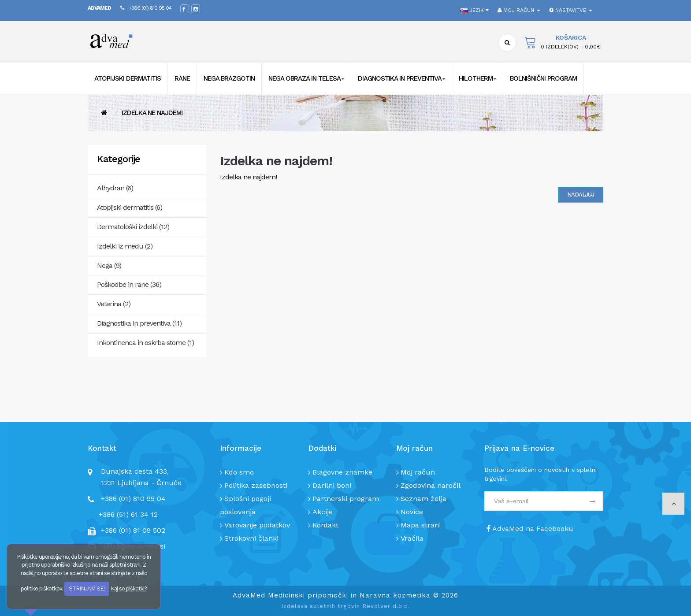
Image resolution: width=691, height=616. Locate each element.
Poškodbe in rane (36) (129, 284)
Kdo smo (239, 472)
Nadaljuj (581, 195)
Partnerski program (346, 499)
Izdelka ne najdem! (152, 113)
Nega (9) (109, 265)
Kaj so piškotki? (129, 588)
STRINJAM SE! (87, 588)
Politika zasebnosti (256, 485)
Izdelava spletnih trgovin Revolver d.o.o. (345, 606)
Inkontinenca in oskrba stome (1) (145, 343)
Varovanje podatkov (257, 525)
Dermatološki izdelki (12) (133, 227)
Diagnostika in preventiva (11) (139, 323)
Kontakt (325, 525)
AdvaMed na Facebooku (530, 529)
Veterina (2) (114, 304)
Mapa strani (421, 525)
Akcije (323, 512)
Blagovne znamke (342, 472)
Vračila (412, 538)
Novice (412, 512)
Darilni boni (332, 485)
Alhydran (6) (115, 188)
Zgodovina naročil (431, 485)
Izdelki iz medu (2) (125, 246)
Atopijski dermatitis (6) (130, 207)
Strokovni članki (251, 538)
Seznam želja (424, 499)
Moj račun (418, 472)
